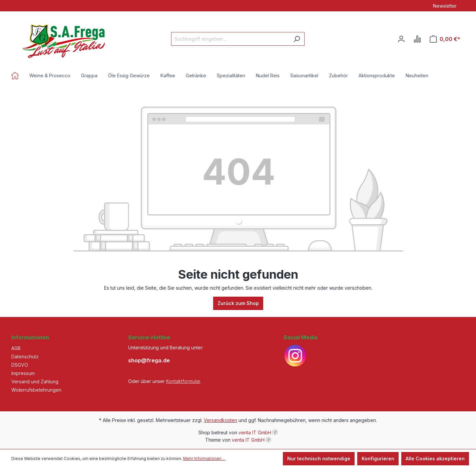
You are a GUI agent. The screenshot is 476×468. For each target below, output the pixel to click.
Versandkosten (220, 420)
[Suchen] (297, 39)
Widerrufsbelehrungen (36, 390)
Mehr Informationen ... (204, 458)
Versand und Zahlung (35, 381)
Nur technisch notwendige (319, 458)
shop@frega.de (149, 360)
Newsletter (445, 6)
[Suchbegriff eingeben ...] (230, 39)
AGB (16, 348)
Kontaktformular (183, 381)
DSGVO (20, 365)
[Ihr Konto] (401, 39)
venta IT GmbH (255, 432)
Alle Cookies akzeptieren (435, 458)
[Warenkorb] (445, 39)
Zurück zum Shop (238, 303)
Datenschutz (25, 356)
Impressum (23, 373)
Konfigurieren (378, 458)
